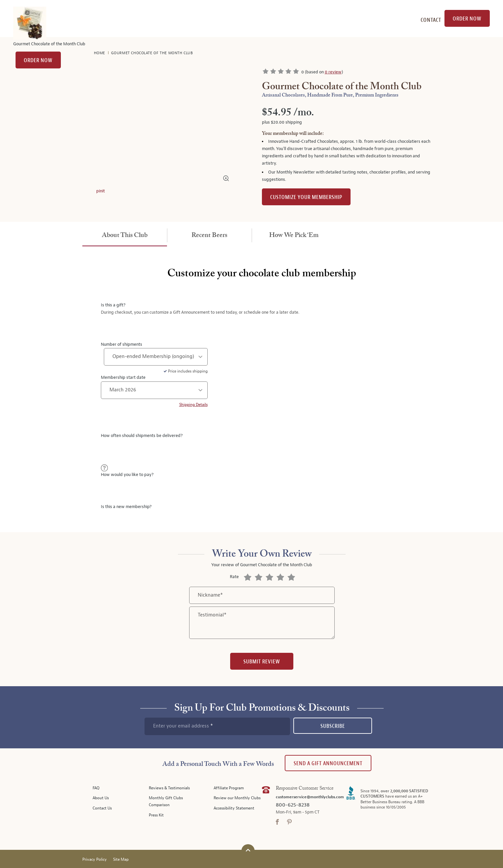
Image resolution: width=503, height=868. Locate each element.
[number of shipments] (156, 357)
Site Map (121, 860)
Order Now (38, 60)
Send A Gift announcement (328, 763)
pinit (101, 191)
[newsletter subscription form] (217, 726)
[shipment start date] (154, 390)
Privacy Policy (95, 860)
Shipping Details (193, 405)
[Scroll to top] (248, 850)
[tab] (125, 236)
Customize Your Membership (306, 197)
